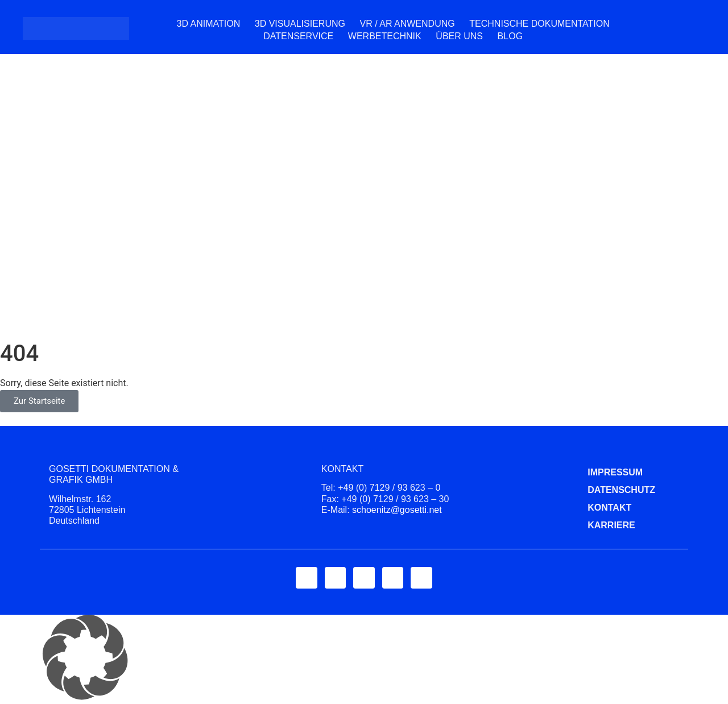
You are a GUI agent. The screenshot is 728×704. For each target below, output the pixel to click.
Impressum (596, 472)
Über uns (459, 36)
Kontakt (596, 508)
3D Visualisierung (300, 24)
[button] (364, 659)
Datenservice (298, 36)
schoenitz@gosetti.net (397, 510)
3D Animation (208, 24)
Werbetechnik (385, 36)
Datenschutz (596, 490)
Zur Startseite (39, 401)
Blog (510, 36)
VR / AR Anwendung (408, 24)
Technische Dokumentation (539, 24)
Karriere (596, 525)
